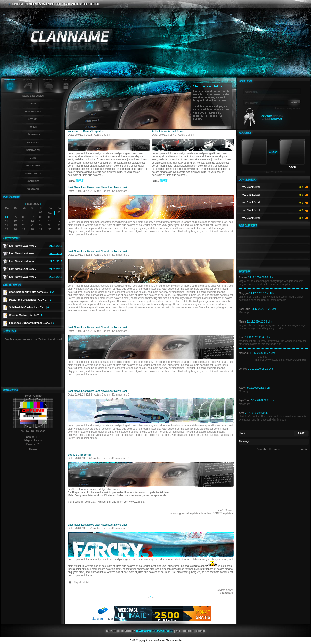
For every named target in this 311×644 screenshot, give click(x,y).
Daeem (106, 135)
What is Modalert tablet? (26, 315)
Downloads (33, 173)
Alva (242, 413)
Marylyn (244, 293)
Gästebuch (33, 135)
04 (7, 217)
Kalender (33, 142)
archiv (304, 449)
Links (33, 158)
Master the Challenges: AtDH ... (30, 300)
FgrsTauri (245, 400)
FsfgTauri (245, 309)
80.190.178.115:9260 (33, 432)
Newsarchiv (33, 111)
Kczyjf (243, 388)
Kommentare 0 (121, 191)
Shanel (243, 277)
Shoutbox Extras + (268, 449)
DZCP (94, 502)
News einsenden (33, 96)
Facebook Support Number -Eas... (32, 323)
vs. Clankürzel (251, 187)
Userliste (33, 181)
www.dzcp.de (147, 492)
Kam (242, 337)
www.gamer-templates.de (151, 496)
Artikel (33, 119)
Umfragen (33, 150)
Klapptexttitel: (79, 582)
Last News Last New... (22, 246)
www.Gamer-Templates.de (166, 641)
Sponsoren (33, 166)
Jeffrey (243, 369)
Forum (33, 127)
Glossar (33, 189)
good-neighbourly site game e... (32, 292)
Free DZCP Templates (220, 513)
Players (33, 450)
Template (227, 593)
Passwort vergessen (287, 108)
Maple (242, 322)
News (33, 104)
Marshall (244, 353)
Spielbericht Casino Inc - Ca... (29, 307)
